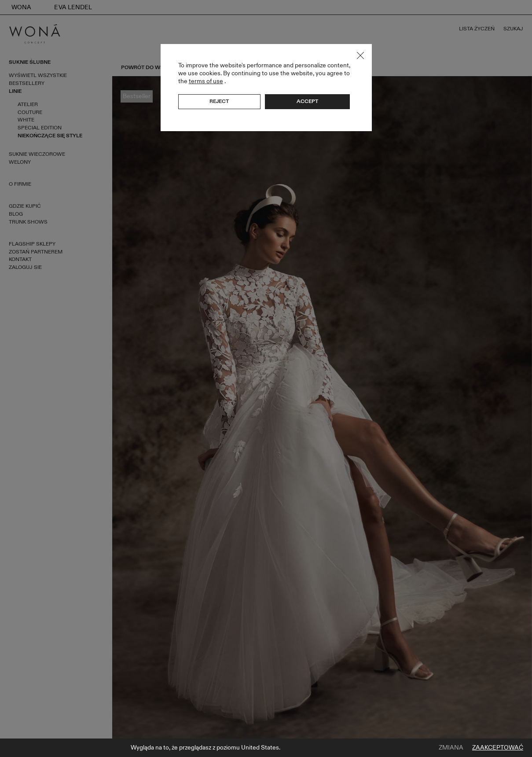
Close (360, 55)
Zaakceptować (498, 748)
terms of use (206, 81)
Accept (307, 101)
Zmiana (451, 748)
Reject (219, 101)
